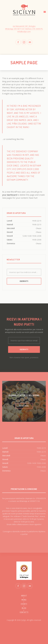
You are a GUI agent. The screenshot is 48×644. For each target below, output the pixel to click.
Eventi (24, 604)
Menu (24, 600)
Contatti (24, 612)
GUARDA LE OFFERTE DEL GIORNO (24, 395)
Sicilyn (24, 620)
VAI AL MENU (24, 406)
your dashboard (10, 195)
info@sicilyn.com (24, 32)
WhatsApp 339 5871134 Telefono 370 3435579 (24, 29)
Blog (24, 608)
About (24, 596)
